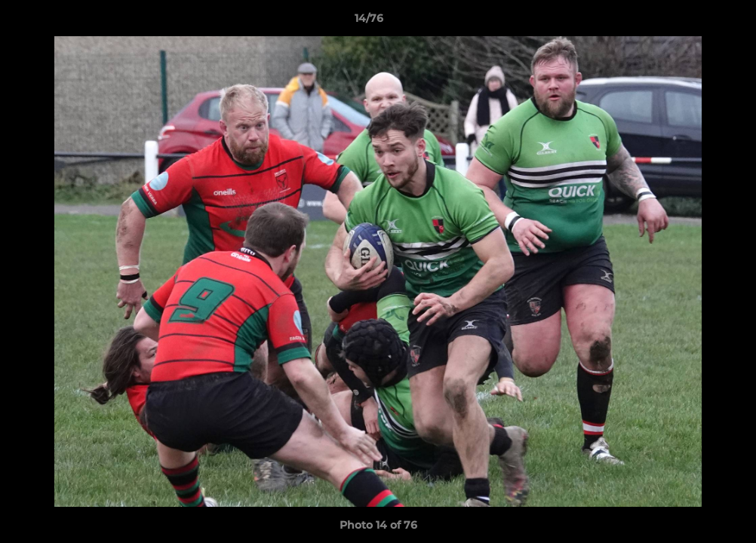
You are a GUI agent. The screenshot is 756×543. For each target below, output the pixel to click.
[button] (693, 22)
